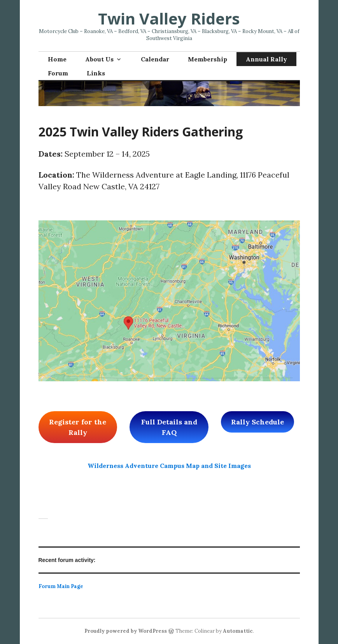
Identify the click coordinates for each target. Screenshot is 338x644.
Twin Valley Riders (169, 18)
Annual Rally (266, 59)
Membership (208, 59)
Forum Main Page (61, 586)
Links (96, 73)
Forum (58, 73)
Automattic (238, 631)
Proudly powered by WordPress (126, 631)
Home (57, 59)
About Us (99, 59)
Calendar (155, 59)
